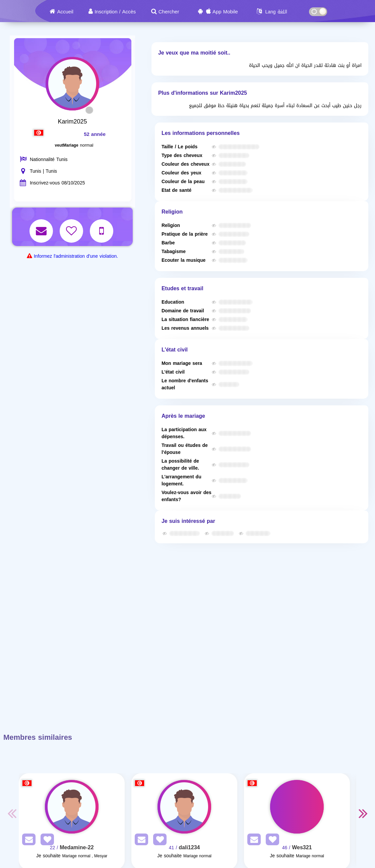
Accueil (65, 12)
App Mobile (225, 12)
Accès (129, 12)
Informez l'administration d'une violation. (76, 256)
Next (363, 813)
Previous (12, 813)
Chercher (169, 12)
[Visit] (72, 807)
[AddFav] (46, 841)
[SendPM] (27, 841)
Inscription (106, 12)
